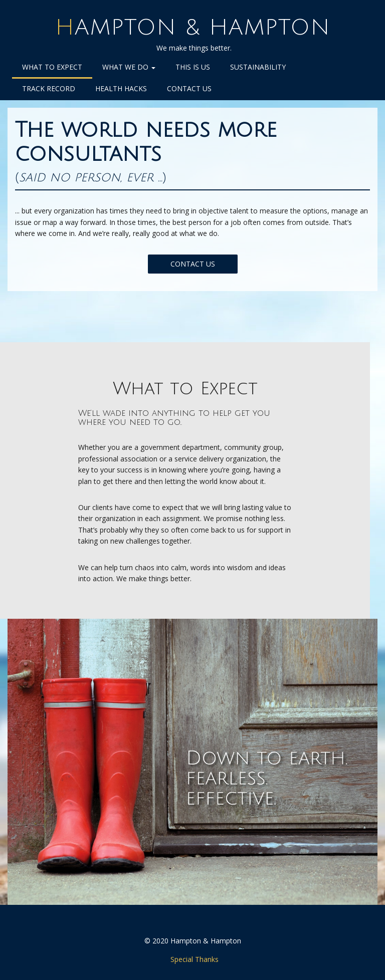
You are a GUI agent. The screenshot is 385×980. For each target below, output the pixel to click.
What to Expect (52, 67)
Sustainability (258, 67)
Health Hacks (121, 88)
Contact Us (189, 88)
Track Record (49, 88)
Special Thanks (195, 959)
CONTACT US (193, 264)
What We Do (129, 67)
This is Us (193, 67)
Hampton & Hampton (193, 28)
